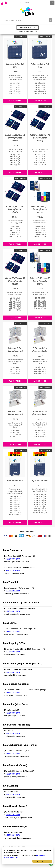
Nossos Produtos (27, 27)
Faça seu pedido (15, 101)
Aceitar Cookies (42, 862)
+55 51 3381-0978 (13, 559)
